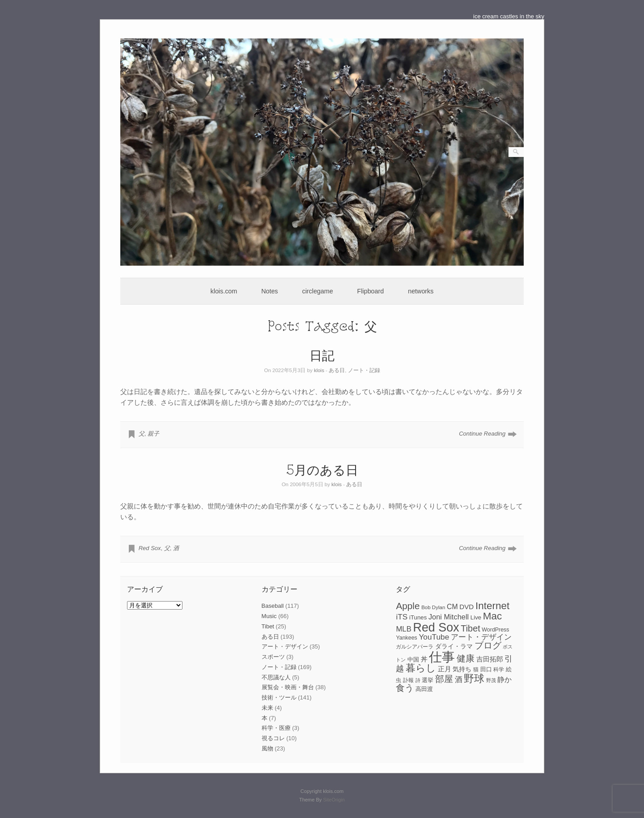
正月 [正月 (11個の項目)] (445, 669)
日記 (322, 355)
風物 (267, 748)
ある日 (337, 370)
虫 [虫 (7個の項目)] (398, 680)
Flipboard (371, 291)
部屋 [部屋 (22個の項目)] (444, 679)
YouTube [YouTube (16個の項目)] (434, 637)
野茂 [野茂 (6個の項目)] (491, 680)
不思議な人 (276, 677)
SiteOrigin (334, 800)
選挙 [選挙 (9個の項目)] (428, 680)
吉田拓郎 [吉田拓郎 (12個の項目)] (490, 659)
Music (269, 616)
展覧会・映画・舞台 (288, 687)
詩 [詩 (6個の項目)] (418, 680)
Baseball (273, 606)
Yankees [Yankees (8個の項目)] (406, 638)
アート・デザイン (285, 646)
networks (421, 291)
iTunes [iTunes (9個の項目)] (418, 617)
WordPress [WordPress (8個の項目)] (495, 630)
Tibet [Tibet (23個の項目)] (470, 628)
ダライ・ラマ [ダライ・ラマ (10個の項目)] (454, 646)
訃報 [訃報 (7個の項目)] (408, 680)
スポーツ (273, 657)
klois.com (224, 291)
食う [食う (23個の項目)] (405, 688)
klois (319, 370)
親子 (153, 434)
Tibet (268, 626)
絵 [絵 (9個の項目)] (509, 669)
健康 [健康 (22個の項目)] (466, 658)
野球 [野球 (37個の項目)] (474, 678)
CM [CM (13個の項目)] (452, 607)
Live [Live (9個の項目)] (476, 617)
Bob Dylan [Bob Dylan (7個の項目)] (433, 607)
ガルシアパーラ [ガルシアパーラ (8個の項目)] (415, 647)
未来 (267, 708)
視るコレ (273, 738)
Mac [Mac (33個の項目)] (493, 616)
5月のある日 (322, 469)
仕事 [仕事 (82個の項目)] (442, 657)
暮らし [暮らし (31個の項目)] (421, 668)
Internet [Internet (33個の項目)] (492, 606)
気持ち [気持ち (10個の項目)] (462, 669)
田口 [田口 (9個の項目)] (486, 669)
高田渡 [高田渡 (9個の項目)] (424, 689)
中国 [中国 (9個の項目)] (413, 659)
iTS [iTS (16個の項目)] (402, 617)
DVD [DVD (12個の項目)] (466, 607)
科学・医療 (276, 728)
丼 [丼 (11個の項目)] (424, 659)
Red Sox (150, 548)
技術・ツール (279, 697)
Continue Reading (482, 434)
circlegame (318, 291)
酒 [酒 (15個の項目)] (459, 680)
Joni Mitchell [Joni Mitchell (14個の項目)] (449, 617)
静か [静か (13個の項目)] (504, 680)
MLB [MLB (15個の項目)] (403, 629)
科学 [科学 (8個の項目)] (499, 670)
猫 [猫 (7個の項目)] (476, 670)
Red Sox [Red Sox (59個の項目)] (436, 627)
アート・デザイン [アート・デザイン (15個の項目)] (481, 637)
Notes (269, 291)
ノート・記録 (364, 370)
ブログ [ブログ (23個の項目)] (488, 645)
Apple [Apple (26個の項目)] (408, 606)
